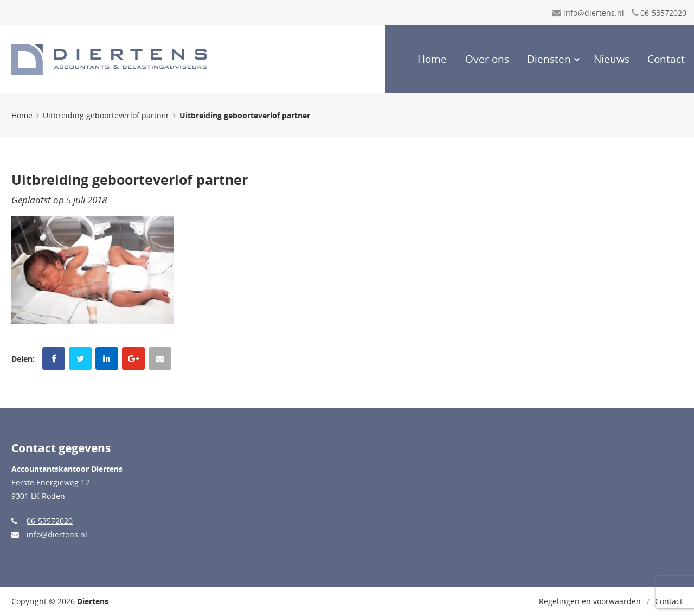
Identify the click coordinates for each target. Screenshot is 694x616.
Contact (666, 59)
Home (432, 59)
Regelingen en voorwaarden (590, 601)
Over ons (487, 59)
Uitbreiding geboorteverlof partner (106, 115)
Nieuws (612, 59)
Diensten (549, 59)
